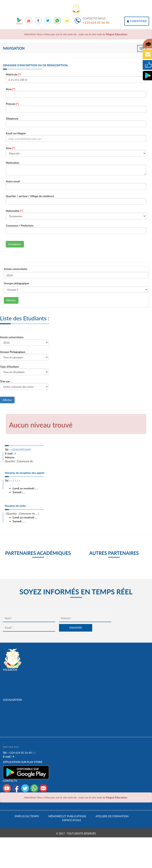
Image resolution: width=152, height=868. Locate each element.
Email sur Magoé (16, 133)
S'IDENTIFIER (137, 21)
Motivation (13, 163)
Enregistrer (15, 244)
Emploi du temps (27, 816)
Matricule (13, 74)
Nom (10, 89)
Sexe (10, 148)
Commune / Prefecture (20, 225)
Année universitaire (16, 269)
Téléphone (12, 119)
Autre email (13, 181)
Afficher (11, 300)
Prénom (12, 104)
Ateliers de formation (112, 816)
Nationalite (14, 211)
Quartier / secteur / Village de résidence (30, 196)
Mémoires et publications (67, 816)
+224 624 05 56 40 (96, 22)
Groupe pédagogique (17, 283)
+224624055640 (21, 450)
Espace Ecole (72, 820)
